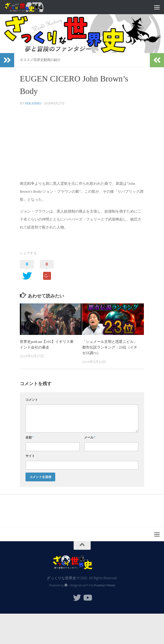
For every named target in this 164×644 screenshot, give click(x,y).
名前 (30, 437)
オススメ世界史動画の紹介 (40, 60)
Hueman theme (105, 585)
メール (90, 437)
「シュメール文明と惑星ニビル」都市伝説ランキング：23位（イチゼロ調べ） (110, 347)
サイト (30, 456)
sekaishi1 (33, 103)
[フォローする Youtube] (87, 598)
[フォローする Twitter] (77, 598)
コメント (32, 400)
